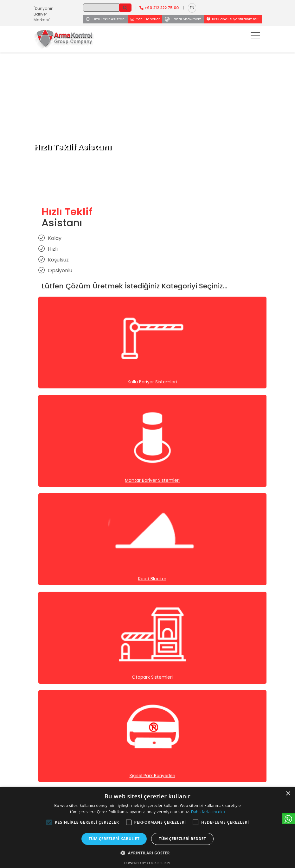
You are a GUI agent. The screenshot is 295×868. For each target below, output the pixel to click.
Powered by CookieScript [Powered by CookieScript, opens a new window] (147, 863)
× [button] (288, 794)
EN (192, 8)
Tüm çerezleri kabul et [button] (114, 839)
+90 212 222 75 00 (162, 8)
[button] (49, 822)
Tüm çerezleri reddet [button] (182, 839)
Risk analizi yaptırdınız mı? (233, 19)
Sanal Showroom (183, 19)
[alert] (147, 827)
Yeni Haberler (145, 19)
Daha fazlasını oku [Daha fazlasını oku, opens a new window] (208, 812)
